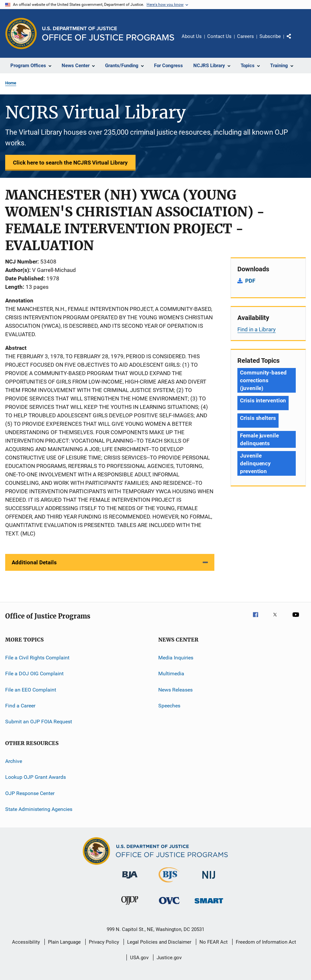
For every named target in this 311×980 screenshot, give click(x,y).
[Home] (108, 34)
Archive (14, 761)
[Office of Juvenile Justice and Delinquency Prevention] (130, 906)
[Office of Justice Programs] (21, 33)
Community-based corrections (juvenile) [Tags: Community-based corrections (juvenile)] (263, 380)
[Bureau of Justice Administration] (130, 880)
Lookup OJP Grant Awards (36, 777)
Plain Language (64, 942)
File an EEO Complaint (31, 690)
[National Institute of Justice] (209, 880)
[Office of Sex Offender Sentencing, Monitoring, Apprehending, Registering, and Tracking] (209, 905)
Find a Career (20, 706)
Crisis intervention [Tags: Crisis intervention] (263, 400)
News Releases (175, 690)
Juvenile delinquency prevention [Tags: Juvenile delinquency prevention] (255, 463)
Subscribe (270, 36)
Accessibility (26, 942)
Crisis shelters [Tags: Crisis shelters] (258, 418)
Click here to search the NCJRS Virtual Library (70, 163)
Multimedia (171, 674)
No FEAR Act (214, 942)
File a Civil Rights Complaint (37, 658)
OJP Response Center (30, 793)
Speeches (169, 706)
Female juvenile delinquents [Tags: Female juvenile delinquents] (259, 439)
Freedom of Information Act (266, 942)
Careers (245, 36)
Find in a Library (257, 329)
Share (294, 41)
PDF (250, 281)
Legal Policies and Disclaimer (159, 942)
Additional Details (34, 562)
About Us (192, 36)
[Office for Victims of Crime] (169, 905)
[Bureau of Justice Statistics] (169, 884)
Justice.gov (169, 958)
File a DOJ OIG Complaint (34, 674)
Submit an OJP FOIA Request (39, 722)
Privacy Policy (104, 942)
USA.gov (139, 958)
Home (11, 83)
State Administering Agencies (39, 809)
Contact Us (219, 36)
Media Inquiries (176, 658)
